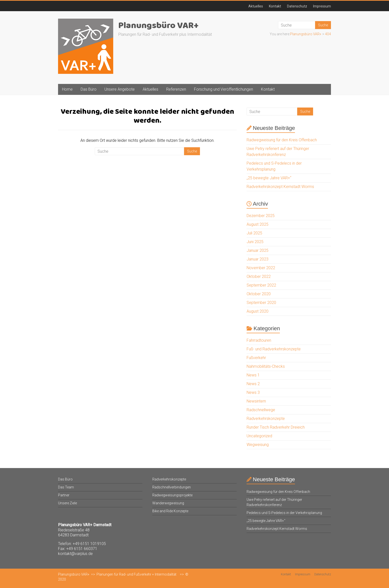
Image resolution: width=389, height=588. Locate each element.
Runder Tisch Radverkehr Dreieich (276, 427)
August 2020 (258, 311)
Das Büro (89, 89)
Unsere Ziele (67, 503)
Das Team (66, 487)
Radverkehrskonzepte (266, 419)
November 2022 (261, 268)
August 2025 (258, 224)
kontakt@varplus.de (75, 554)
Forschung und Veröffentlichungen (224, 89)
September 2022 (261, 285)
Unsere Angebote (120, 89)
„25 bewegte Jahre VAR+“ (269, 178)
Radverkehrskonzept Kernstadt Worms (280, 187)
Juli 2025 (254, 233)
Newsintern (256, 401)
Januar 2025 (258, 250)
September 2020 (261, 303)
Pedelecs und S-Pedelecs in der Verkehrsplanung (284, 513)
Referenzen (176, 89)
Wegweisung (258, 445)
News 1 (253, 375)
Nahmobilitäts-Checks (266, 366)
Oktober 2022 (259, 276)
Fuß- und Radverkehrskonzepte (274, 349)
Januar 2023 (258, 259)
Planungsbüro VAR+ (158, 26)
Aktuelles (256, 6)
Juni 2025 (255, 242)
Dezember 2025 (261, 216)
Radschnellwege (261, 410)
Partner (64, 495)
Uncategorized (259, 436)
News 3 (253, 392)
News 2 (253, 384)
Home (67, 89)
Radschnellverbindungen (172, 487)
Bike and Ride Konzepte (170, 511)
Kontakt (275, 6)
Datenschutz (297, 6)
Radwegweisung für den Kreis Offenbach (282, 140)
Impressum (322, 6)
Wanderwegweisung (168, 503)
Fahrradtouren (259, 340)
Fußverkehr (256, 358)
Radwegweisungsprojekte (172, 495)
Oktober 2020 (259, 294)
